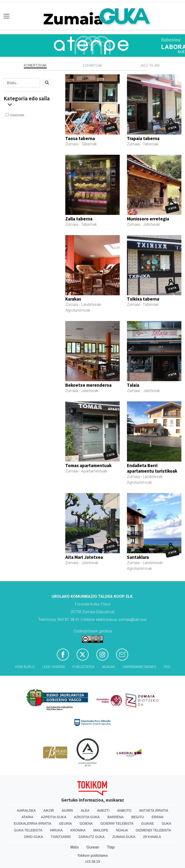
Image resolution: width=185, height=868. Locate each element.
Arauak (109, 667)
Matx (75, 847)
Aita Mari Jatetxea (84, 557)
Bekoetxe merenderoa (88, 385)
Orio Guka (33, 837)
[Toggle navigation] (7, 16)
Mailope (101, 830)
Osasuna (17, 115)
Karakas (73, 299)
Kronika (78, 830)
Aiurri (67, 810)
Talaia (133, 385)
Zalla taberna (79, 219)
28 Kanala (152, 837)
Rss (167, 667)
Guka (166, 823)
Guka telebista (28, 830)
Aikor (49, 810)
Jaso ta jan (150, 65)
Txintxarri (61, 837)
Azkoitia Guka (87, 817)
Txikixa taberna (143, 299)
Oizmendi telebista (153, 830)
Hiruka (56, 830)
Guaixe (148, 823)
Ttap (111, 847)
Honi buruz (25, 667)
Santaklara (138, 557)
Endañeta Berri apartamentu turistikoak (152, 468)
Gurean (93, 847)
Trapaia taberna (143, 138)
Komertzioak (35, 65)
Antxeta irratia (154, 810)
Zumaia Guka (124, 837)
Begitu (138, 817)
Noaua (122, 830)
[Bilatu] (22, 83)
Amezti (103, 810)
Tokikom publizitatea (92, 855)
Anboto (124, 810)
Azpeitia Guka (54, 817)
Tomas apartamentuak (88, 465)
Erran (157, 817)
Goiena (86, 823)
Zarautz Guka (92, 837)
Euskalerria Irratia (32, 823)
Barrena (116, 817)
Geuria (66, 823)
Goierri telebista (117, 823)
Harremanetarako (139, 667)
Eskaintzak (92, 65)
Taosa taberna (80, 138)
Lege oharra (54, 667)
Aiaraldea (26, 810)
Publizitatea (83, 667)
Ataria (28, 817)
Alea (85, 810)
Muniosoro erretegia (148, 219)
